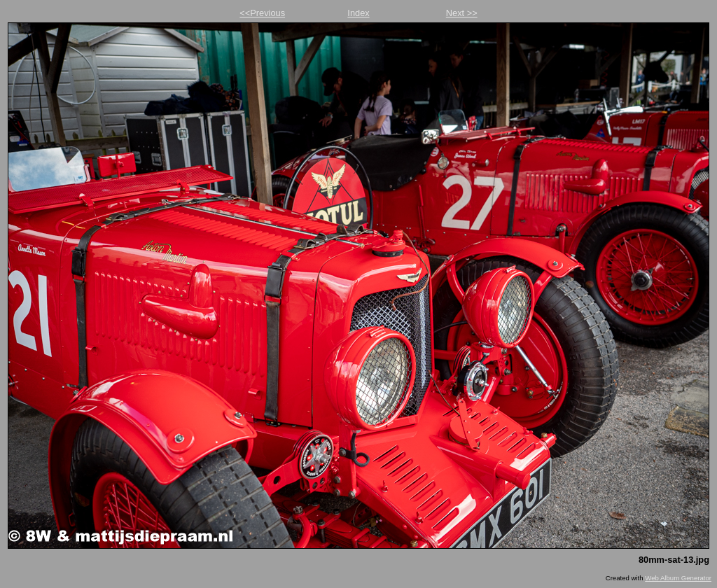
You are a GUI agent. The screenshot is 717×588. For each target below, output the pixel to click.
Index (358, 13)
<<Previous (262, 13)
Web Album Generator (678, 578)
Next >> (462, 13)
